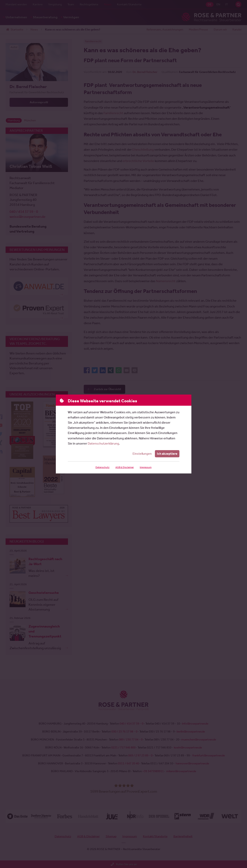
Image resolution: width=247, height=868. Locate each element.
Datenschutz (102, 467)
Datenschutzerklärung (103, 443)
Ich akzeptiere (167, 454)
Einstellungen (143, 454)
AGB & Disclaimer (124, 467)
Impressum (145, 467)
